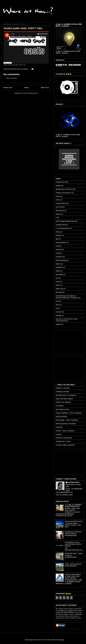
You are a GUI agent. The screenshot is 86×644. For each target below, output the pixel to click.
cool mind (59, 207)
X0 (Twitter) (60, 406)
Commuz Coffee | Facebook (65, 445)
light (57, 239)
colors (58, 200)
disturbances (60, 211)
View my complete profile (64, 495)
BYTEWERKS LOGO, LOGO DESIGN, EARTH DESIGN (73, 544)
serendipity (59, 274)
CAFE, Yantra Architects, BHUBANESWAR (73, 565)
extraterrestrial (61, 225)
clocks (58, 196)
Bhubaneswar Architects (64, 189)
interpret (59, 235)
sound (58, 282)
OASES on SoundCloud (64, 438)
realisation (59, 267)
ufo (57, 308)
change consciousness (63, 193)
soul (57, 278)
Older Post (45, 88)
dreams (58, 214)
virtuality (59, 315)
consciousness (61, 203)
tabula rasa (59, 289)
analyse (58, 186)
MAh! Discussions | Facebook (66, 424)
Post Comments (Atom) (30, 93)
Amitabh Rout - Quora (63, 441)
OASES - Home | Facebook (65, 431)
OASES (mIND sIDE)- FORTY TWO (17, 65)
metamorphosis (61, 242)
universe (59, 312)
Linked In (59, 434)
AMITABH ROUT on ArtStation (66, 395)
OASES (5, 65)
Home (27, 88)
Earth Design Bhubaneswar (65, 221)
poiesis (58, 264)
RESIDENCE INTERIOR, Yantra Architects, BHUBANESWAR (73, 534)
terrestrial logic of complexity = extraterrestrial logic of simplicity (67, 297)
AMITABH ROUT (74, 482)
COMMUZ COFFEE (62, 392)
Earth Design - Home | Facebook (67, 420)
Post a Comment (11, 78)
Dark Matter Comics (62, 409)
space (58, 285)
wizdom (58, 324)
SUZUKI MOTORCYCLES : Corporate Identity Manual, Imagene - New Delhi (74, 524)
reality (58, 271)
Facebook (59, 427)
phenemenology (61, 260)
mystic (58, 253)
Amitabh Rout (60, 182)
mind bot (59, 250)
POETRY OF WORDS (63, 402)
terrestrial (59, 292)
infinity (58, 232)
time (57, 301)
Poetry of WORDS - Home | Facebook (69, 413)
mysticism (59, 257)
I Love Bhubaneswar (63, 228)
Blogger (62, 640)
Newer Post (8, 88)
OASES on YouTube (63, 388)
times (58, 305)
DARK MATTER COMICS (64, 399)
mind (57, 246)
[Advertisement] (69, 342)
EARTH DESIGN (61, 417)
